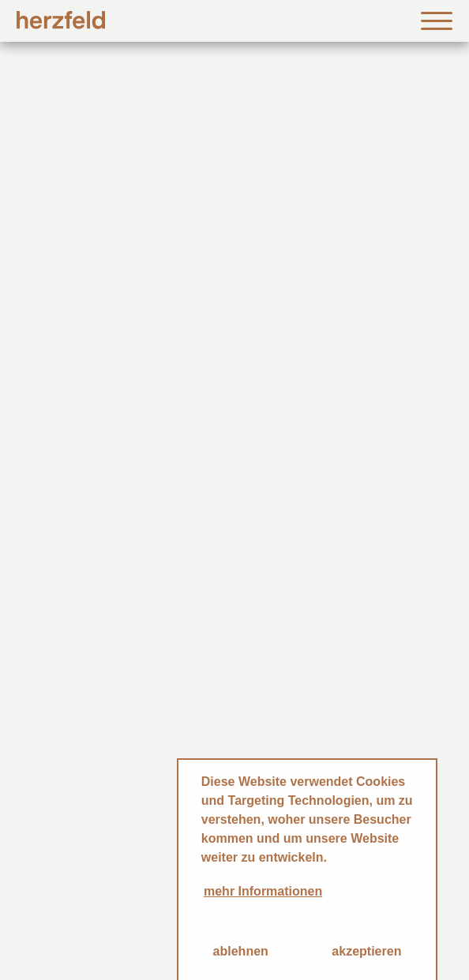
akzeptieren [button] (366, 951)
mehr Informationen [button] (263, 891)
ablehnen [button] (241, 951)
